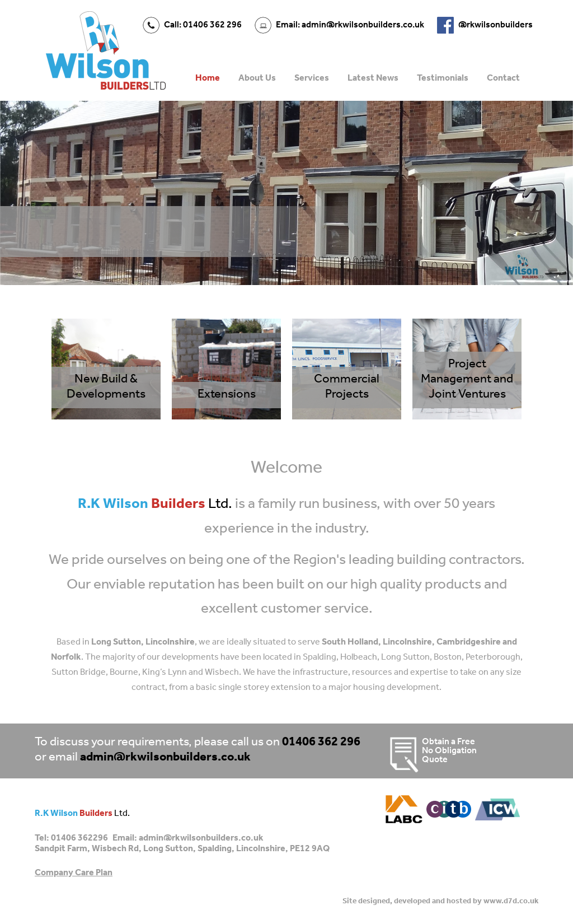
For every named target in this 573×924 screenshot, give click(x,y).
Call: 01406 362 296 (203, 25)
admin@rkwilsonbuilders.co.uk (165, 757)
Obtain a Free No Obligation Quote (431, 751)
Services (312, 78)
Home (208, 78)
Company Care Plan (74, 873)
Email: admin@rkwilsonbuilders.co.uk (350, 25)
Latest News (373, 78)
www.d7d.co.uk (511, 901)
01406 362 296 (321, 742)
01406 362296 (79, 838)
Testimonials (443, 78)
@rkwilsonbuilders (495, 25)
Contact (503, 78)
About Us (257, 78)
